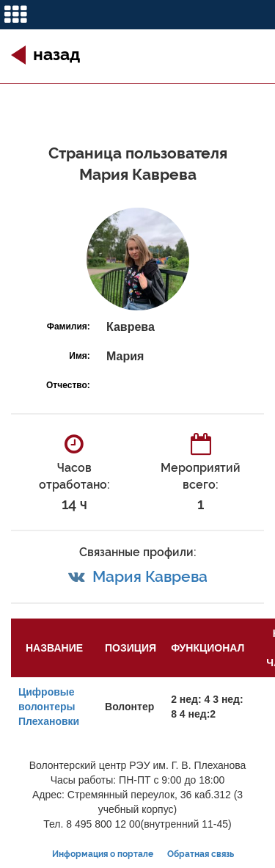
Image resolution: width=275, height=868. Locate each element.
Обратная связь (201, 854)
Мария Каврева (150, 576)
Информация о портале (103, 854)
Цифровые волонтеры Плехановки (49, 707)
